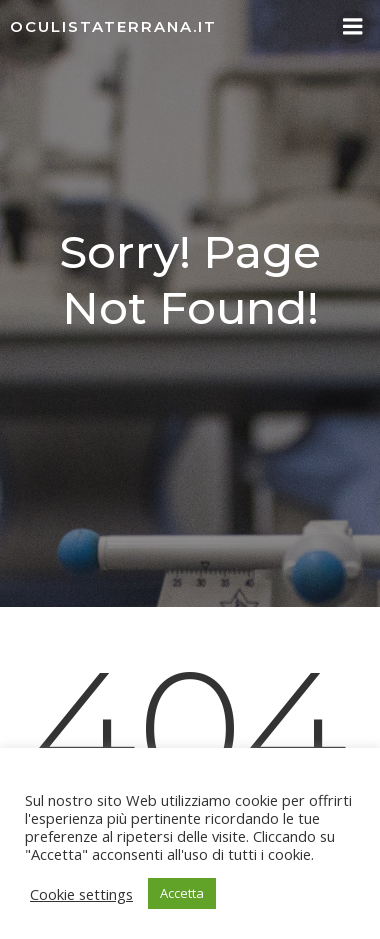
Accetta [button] (182, 893)
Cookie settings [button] (81, 894)
